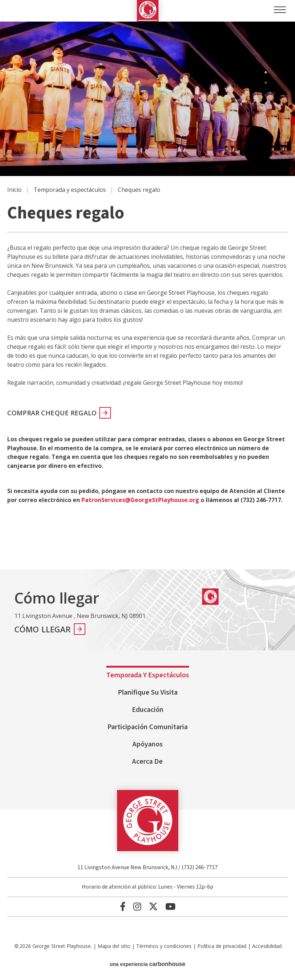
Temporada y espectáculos (70, 190)
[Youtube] (170, 906)
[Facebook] (123, 906)
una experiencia (147, 964)
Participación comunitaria (147, 727)
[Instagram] (137, 906)
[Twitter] (153, 906)
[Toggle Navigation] (280, 10)
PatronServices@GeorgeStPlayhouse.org (140, 500)
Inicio (14, 190)
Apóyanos (148, 744)
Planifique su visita (148, 692)
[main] (147, 295)
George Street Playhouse (148, 11)
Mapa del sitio (114, 946)
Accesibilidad (267, 946)
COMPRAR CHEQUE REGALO (52, 413)
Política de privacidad (222, 946)
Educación (148, 710)
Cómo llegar (43, 629)
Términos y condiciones (164, 946)
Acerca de (147, 762)
